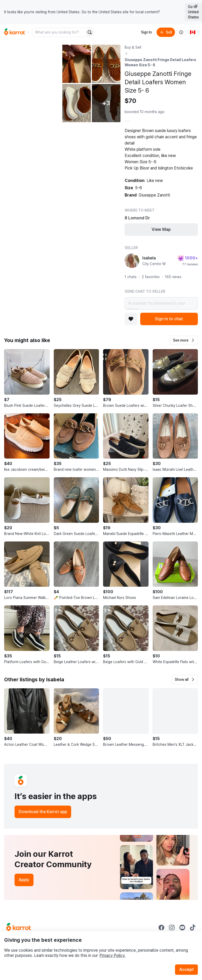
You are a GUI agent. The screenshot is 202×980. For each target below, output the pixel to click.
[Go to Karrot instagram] (172, 927)
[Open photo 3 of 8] (106, 64)
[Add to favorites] (131, 319)
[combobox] (59, 32)
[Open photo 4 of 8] (77, 103)
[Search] (90, 32)
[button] (184, 340)
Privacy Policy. (112, 955)
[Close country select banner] (196, 6)
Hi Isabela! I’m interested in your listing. (161, 303)
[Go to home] (15, 32)
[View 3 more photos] (106, 103)
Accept (186, 969)
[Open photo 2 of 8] (77, 64)
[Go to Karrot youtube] (182, 927)
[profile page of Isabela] (132, 261)
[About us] (181, 32)
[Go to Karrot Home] (19, 927)
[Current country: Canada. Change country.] (193, 32)
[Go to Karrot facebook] (161, 927)
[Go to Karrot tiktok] (193, 927)
